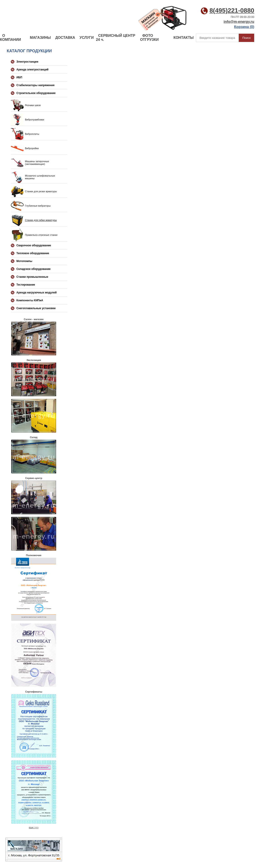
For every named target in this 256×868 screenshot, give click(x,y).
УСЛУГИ (87, 38)
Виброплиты (32, 134)
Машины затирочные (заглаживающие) (37, 163)
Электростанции (27, 62)
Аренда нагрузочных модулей (36, 293)
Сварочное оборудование (34, 245)
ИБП (19, 77)
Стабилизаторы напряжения (35, 85)
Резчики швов (33, 105)
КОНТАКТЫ (183, 38)
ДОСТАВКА (65, 38)
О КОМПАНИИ (10, 38)
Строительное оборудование (36, 93)
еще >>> (34, 827)
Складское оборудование (33, 269)
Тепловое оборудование (33, 253)
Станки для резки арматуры (41, 191)
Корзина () (244, 27)
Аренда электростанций (32, 70)
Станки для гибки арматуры (41, 220)
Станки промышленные (32, 277)
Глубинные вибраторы (38, 206)
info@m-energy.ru (239, 22)
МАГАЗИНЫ (40, 38)
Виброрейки (32, 148)
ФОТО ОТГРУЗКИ (149, 38)
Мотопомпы (24, 261)
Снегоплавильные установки (36, 308)
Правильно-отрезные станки (41, 235)
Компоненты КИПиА (30, 300)
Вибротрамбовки (35, 120)
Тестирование (26, 285)
